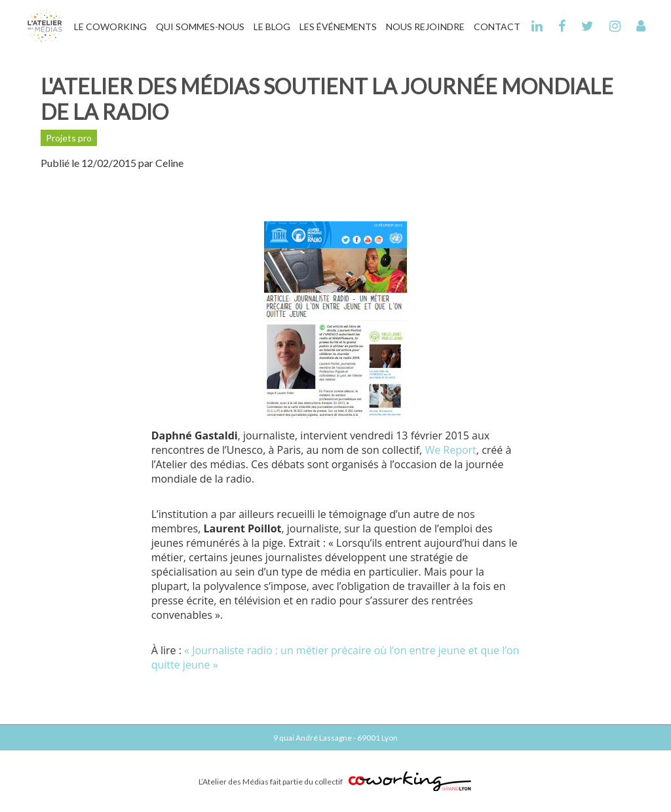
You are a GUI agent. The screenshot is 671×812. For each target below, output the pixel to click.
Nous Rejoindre (425, 27)
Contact (497, 27)
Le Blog (272, 27)
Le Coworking (110, 27)
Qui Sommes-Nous (200, 27)
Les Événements (338, 27)
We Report (450, 450)
